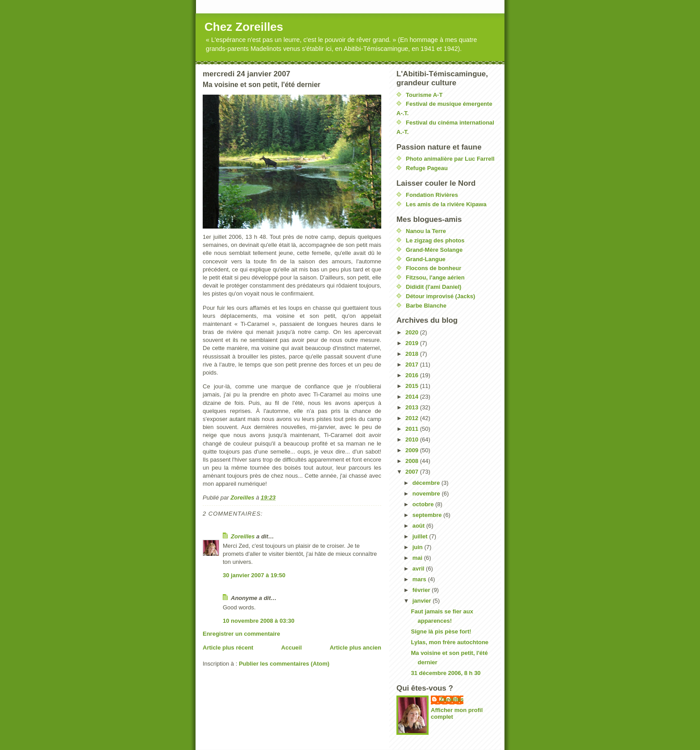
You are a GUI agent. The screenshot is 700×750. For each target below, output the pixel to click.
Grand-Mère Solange (434, 250)
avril (419, 569)
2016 (413, 375)
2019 (413, 343)
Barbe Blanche (426, 306)
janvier (423, 601)
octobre (424, 504)
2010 (413, 440)
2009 (413, 450)
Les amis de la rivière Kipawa (446, 204)
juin (419, 547)
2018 (413, 354)
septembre (428, 515)
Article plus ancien (355, 648)
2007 (413, 472)
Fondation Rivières (432, 195)
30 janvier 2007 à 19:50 (254, 575)
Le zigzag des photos (435, 240)
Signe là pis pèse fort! (441, 631)
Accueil (292, 648)
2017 (413, 365)
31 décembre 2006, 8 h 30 (446, 673)
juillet (421, 536)
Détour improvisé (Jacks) (440, 296)
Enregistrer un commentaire (241, 634)
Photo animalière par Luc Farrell (450, 159)
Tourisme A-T (424, 95)
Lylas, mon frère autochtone (450, 642)
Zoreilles (243, 536)
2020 (413, 332)
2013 (413, 407)
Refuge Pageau (427, 168)
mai (418, 558)
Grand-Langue (426, 259)
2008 (413, 461)
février (422, 590)
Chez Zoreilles (244, 27)
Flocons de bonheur (433, 268)
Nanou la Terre (426, 231)
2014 (413, 397)
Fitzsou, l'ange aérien (435, 277)
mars (420, 579)
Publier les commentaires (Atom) (284, 664)
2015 (413, 386)
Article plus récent (228, 648)
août (419, 526)
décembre (427, 483)
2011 (413, 429)
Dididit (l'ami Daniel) (433, 287)
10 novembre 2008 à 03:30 (258, 621)
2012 (413, 418)
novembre (427, 494)
